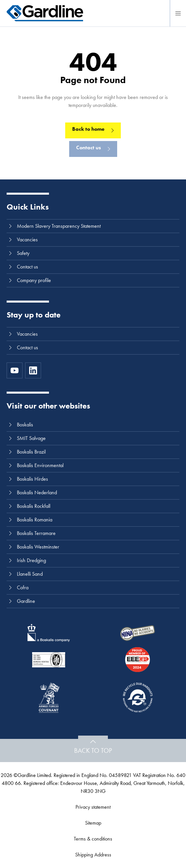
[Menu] (178, 13)
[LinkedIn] (33, 370)
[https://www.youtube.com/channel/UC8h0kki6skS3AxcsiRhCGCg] (15, 370)
